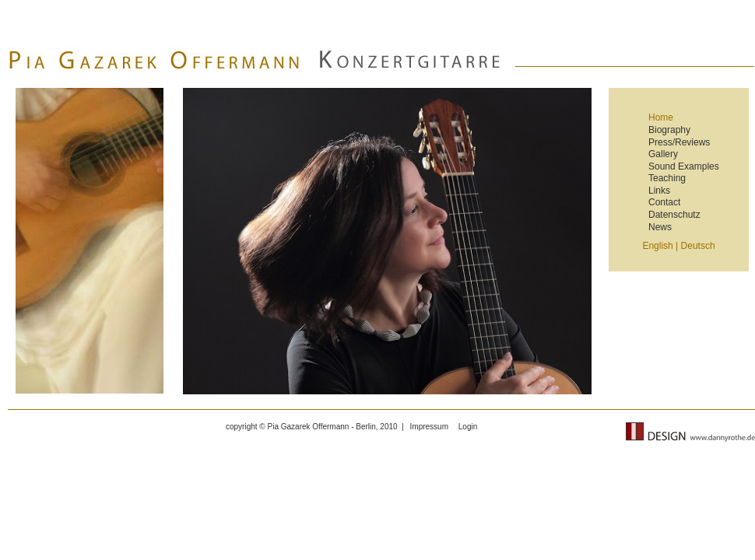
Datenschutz (674, 215)
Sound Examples (684, 166)
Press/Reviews (679, 142)
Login (468, 427)
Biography (669, 130)
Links (659, 191)
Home (661, 118)
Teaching (667, 178)
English (657, 246)
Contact (664, 202)
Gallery (663, 154)
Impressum (429, 427)
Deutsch (698, 246)
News (660, 227)
